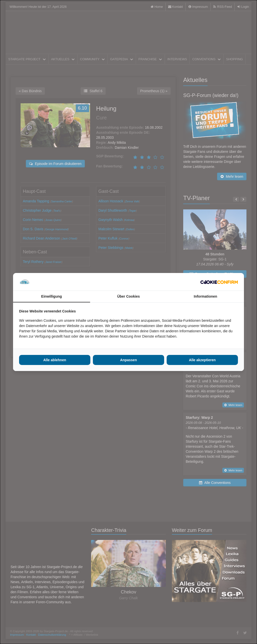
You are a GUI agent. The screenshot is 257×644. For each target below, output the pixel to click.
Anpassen (129, 360)
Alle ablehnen (55, 360)
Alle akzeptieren (202, 360)
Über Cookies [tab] (128, 296)
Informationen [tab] (205, 296)
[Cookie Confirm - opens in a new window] (219, 282)
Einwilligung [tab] (51, 296)
